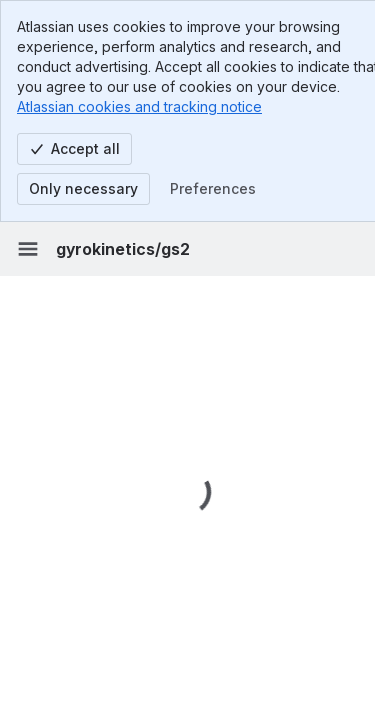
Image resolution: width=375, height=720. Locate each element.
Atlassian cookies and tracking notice (139, 106)
